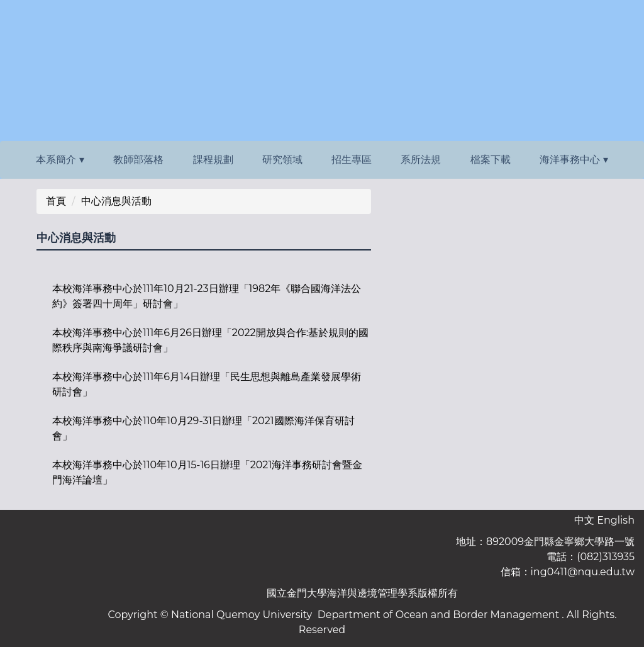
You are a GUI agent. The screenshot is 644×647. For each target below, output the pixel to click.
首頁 (56, 201)
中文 (584, 520)
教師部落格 (138, 160)
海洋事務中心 (570, 160)
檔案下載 (491, 160)
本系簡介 (56, 160)
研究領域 (282, 160)
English (616, 520)
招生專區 (352, 160)
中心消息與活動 (116, 201)
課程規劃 (213, 160)
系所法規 (421, 160)
